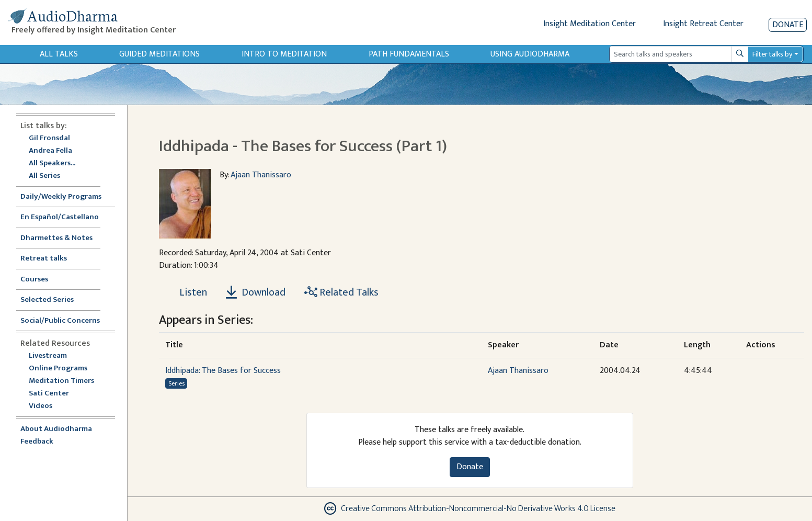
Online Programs (58, 369)
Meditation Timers (61, 381)
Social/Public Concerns (60, 321)
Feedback (37, 442)
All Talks (59, 54)
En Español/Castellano (60, 217)
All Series (44, 176)
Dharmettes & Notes (56, 238)
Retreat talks (44, 259)
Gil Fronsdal (49, 138)
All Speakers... (52, 163)
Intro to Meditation (284, 54)
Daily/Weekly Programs (66, 197)
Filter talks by (772, 54)
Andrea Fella (50, 151)
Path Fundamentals (409, 54)
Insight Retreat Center (703, 24)
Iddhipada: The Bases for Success (223, 371)
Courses (34, 280)
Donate (788, 25)
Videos (46, 406)
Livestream (48, 356)
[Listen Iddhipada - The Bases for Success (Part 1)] (187, 292)
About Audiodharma (56, 429)
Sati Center (49, 394)
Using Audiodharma (530, 54)
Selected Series (53, 300)
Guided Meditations (159, 54)
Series (176, 383)
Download (256, 292)
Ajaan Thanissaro (261, 175)
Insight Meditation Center (590, 24)
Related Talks (341, 292)
